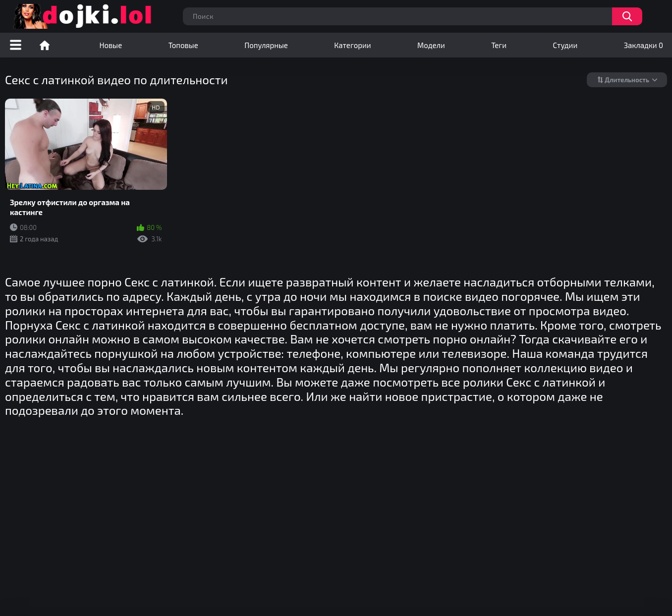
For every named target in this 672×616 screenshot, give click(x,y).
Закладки (644, 45)
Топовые (183, 45)
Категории (352, 45)
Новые (111, 45)
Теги (499, 45)
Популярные (266, 45)
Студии (565, 45)
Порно (45, 45)
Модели (431, 45)
